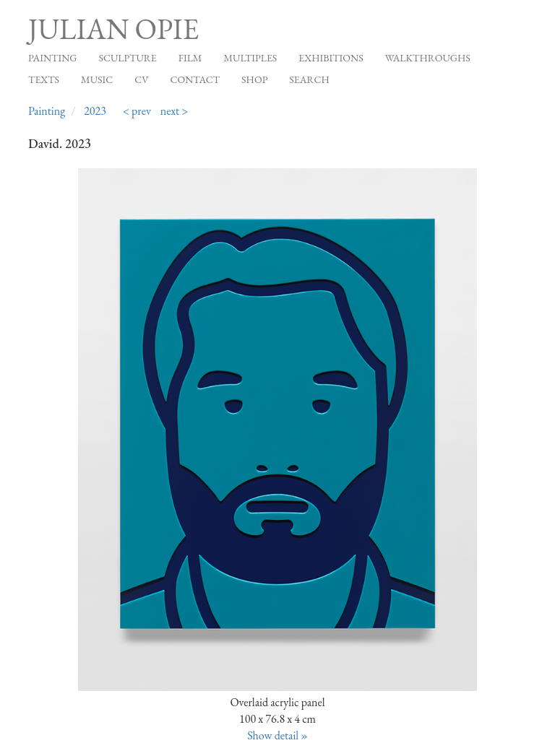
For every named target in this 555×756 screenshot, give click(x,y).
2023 (95, 111)
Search (309, 79)
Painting (52, 58)
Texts (44, 79)
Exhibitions (331, 58)
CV (141, 79)
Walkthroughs (428, 58)
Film (190, 58)
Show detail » (277, 735)
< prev (137, 111)
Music (97, 79)
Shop (254, 79)
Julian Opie (113, 29)
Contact (195, 79)
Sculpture (127, 58)
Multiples (250, 58)
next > (175, 111)
